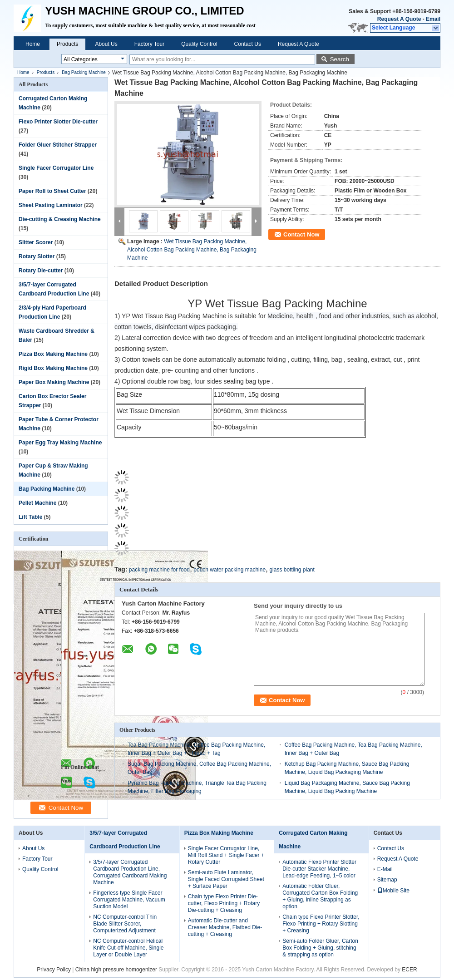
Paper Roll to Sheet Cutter (52, 191)
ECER (409, 970)
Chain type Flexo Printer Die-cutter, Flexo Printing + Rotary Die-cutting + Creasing (224, 903)
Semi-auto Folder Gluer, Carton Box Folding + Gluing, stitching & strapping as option (320, 948)
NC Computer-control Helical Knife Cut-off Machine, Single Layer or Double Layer (128, 948)
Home (33, 44)
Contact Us (248, 44)
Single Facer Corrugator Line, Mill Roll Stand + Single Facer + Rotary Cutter (226, 855)
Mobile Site (393, 891)
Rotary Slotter (37, 256)
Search (340, 59)
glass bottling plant (292, 570)
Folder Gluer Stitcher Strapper (58, 145)
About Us (106, 44)
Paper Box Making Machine (54, 382)
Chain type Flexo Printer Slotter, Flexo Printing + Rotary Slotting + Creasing (321, 924)
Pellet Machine (37, 503)
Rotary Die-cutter (41, 271)
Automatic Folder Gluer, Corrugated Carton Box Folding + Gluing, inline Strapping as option (320, 896)
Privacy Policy (54, 970)
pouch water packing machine (229, 570)
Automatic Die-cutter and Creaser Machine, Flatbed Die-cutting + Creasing (225, 927)
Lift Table (30, 517)
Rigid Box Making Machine (53, 368)
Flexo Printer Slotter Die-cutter (58, 122)
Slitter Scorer (36, 242)
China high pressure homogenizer (116, 970)
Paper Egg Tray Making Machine (60, 443)
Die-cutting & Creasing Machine (60, 219)
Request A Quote (399, 19)
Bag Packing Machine (84, 72)
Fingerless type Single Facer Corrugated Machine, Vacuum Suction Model (129, 900)
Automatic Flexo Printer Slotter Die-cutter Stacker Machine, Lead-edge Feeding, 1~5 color (319, 869)
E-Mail (385, 869)
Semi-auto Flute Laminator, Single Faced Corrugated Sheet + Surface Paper (226, 879)
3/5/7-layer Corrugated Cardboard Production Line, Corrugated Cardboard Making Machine (130, 872)
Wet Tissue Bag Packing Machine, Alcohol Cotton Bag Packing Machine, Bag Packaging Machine (192, 250)
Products (67, 44)
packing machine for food (159, 570)
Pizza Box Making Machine (53, 354)
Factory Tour (149, 44)
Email (433, 19)
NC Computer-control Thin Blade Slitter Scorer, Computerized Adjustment (125, 924)
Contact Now (301, 234)
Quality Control (199, 44)
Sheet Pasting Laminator (51, 205)
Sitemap (387, 880)
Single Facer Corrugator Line (56, 168)
